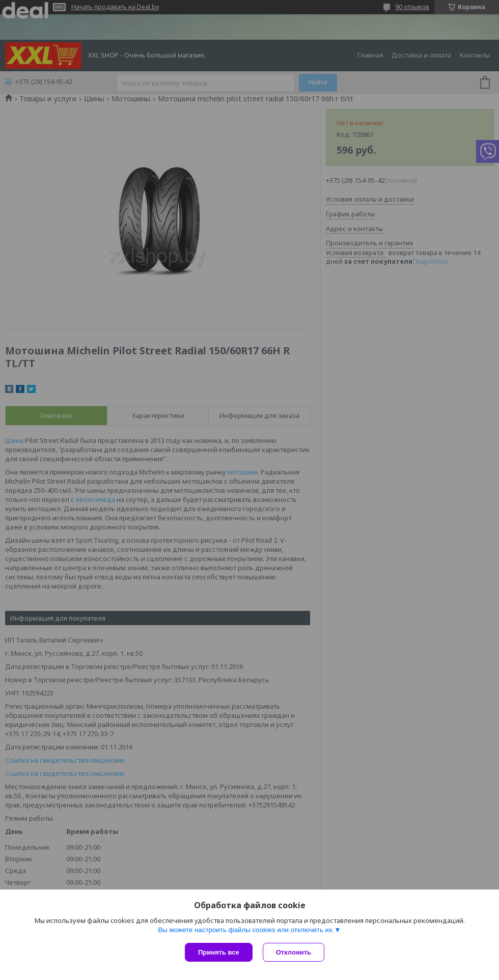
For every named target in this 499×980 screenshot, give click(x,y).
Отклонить (294, 952)
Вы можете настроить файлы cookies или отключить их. (246, 930)
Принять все (219, 952)
